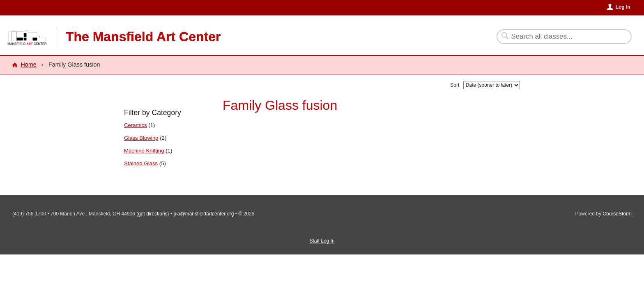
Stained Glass (141, 163)
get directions (153, 214)
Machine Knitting (145, 151)
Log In (623, 7)
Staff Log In (322, 241)
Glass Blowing (141, 138)
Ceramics (136, 125)
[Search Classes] (559, 37)
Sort (455, 85)
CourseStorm (617, 214)
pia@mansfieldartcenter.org (204, 214)
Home (28, 65)
